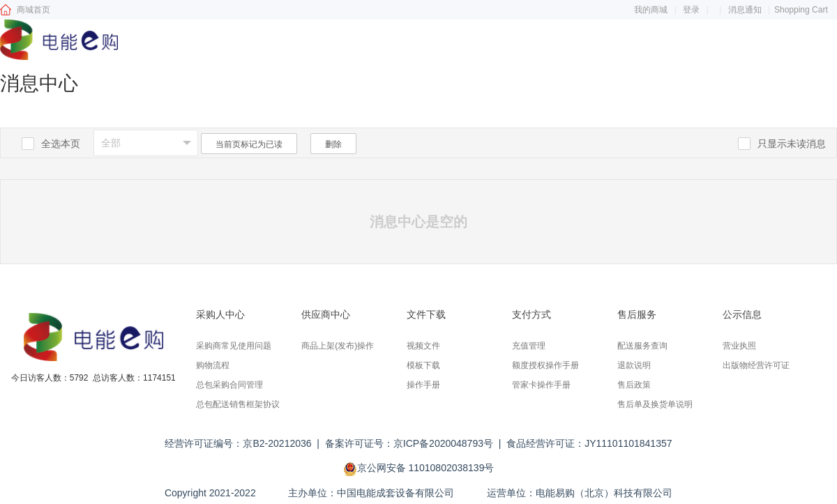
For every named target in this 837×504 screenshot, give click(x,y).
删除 (333, 144)
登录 (691, 10)
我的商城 (651, 10)
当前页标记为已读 (249, 144)
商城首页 (33, 10)
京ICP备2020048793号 (443, 443)
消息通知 (745, 10)
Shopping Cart (801, 10)
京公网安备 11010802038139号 (426, 468)
